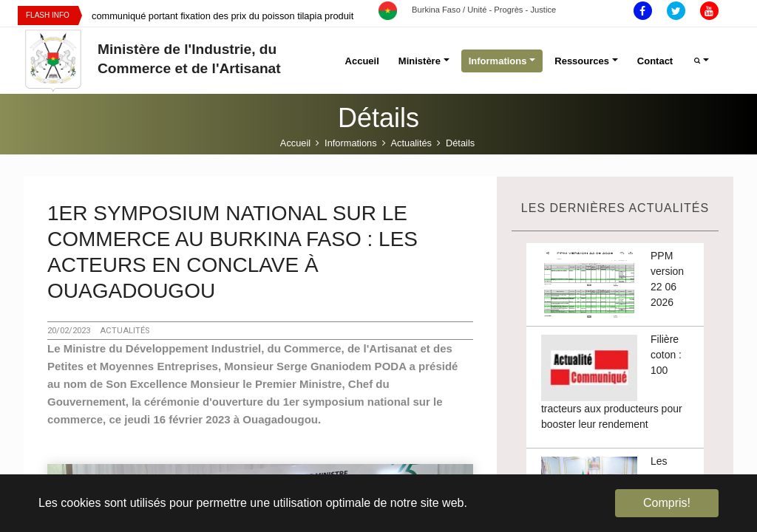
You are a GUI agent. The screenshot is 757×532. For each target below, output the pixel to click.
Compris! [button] (667, 503)
